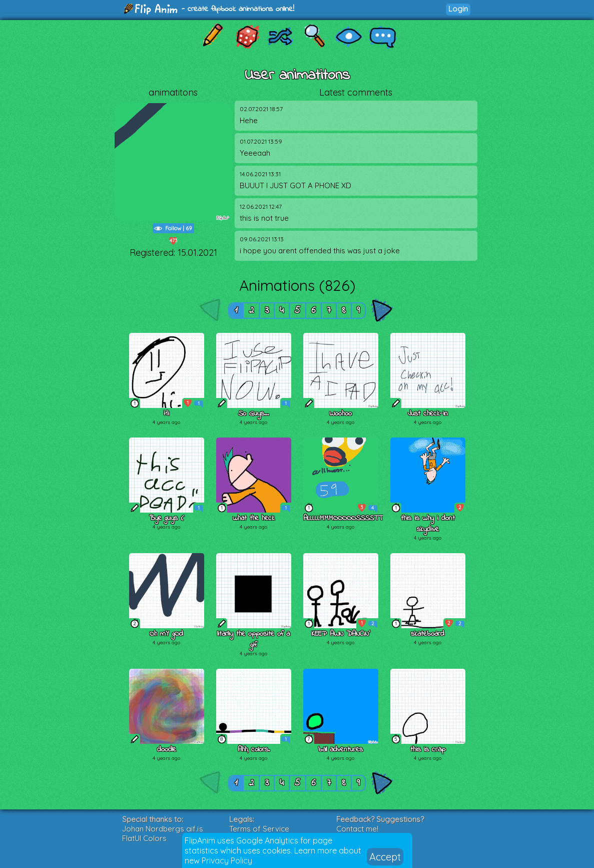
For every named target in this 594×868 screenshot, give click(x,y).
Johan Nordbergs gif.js (163, 829)
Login (458, 9)
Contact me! (357, 829)
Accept (385, 857)
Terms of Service (259, 829)
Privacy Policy (227, 860)
